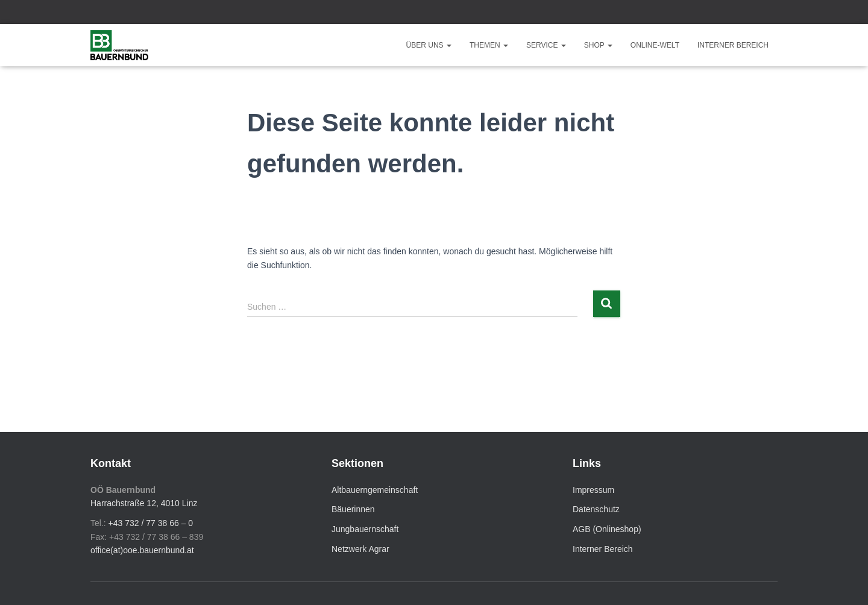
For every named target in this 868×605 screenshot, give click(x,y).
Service (546, 45)
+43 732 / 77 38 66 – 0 (151, 523)
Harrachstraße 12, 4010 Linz (144, 503)
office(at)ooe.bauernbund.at (142, 550)
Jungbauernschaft (365, 529)
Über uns (429, 45)
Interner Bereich (733, 45)
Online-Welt (655, 45)
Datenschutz (596, 509)
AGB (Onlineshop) (607, 529)
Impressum (593, 490)
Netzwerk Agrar (360, 549)
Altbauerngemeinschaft (375, 490)
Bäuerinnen (353, 509)
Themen (489, 45)
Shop (598, 45)
